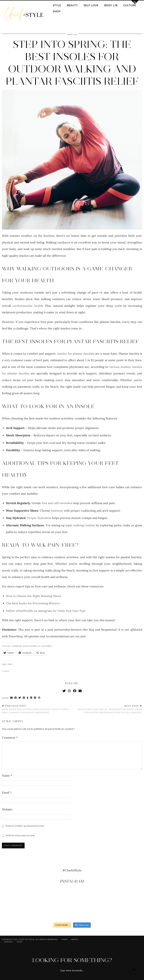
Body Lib (111, 5)
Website (7, 809)
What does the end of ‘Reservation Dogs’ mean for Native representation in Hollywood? (107, 709)
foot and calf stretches (57, 503)
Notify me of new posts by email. (20, 835)
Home (65, 939)
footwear (57, 511)
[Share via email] (12, 698)
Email (7, 792)
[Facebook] (75, 691)
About (75, 939)
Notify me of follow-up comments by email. (25, 826)
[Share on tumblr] (28, 698)
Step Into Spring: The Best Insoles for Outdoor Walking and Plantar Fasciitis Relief (72, 63)
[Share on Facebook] (16, 698)
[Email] (80, 691)
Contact (9, 942)
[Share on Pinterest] (24, 698)
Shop (57, 11)
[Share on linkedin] (31, 698)
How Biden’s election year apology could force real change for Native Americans (37, 709)
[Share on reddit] (35, 698)
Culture (130, 5)
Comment (10, 738)
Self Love (91, 5)
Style (57, 5)
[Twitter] (64, 691)
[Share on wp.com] (39, 698)
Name (7, 776)
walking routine (84, 525)
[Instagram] (69, 691)
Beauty (72, 5)
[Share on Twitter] (20, 698)
